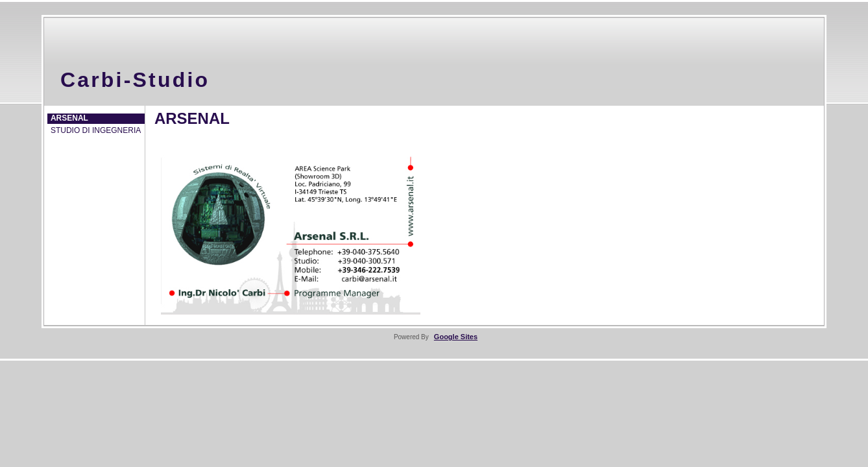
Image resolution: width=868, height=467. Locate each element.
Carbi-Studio (135, 80)
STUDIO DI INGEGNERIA (96, 130)
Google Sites (456, 337)
